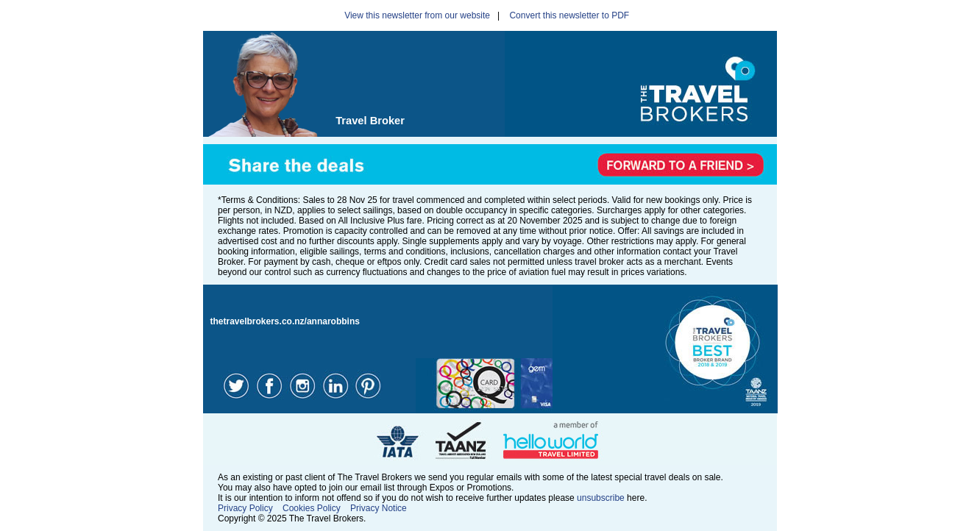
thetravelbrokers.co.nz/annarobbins (285, 321)
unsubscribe (601, 498)
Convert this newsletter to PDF (569, 15)
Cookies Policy (312, 508)
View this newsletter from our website (417, 15)
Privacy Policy (245, 508)
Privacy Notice (379, 508)
